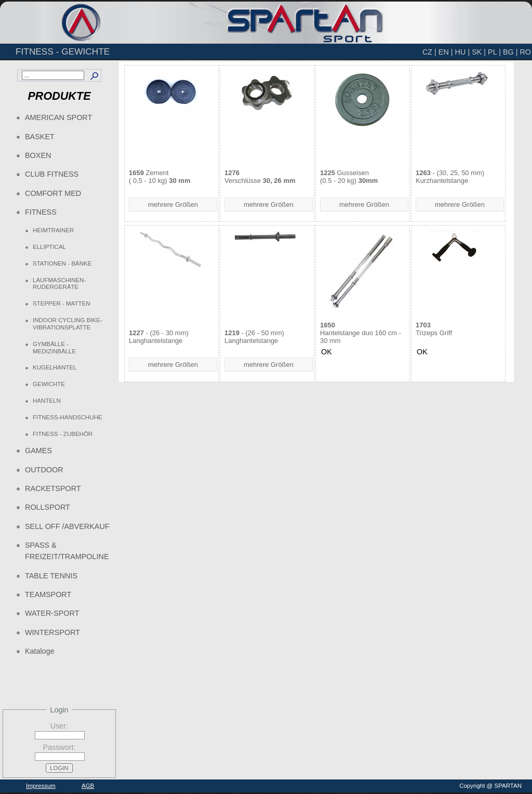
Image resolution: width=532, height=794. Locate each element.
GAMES (38, 451)
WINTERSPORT (52, 632)
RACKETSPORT (53, 488)
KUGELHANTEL (55, 367)
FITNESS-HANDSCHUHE (68, 417)
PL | (494, 52)
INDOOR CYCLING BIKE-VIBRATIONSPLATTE (68, 324)
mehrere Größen (173, 204)
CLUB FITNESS (52, 174)
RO (525, 52)
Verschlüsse (260, 177)
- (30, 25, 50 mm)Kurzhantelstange (450, 177)
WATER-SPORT (52, 613)
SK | (479, 52)
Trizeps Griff (434, 329)
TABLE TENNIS (51, 576)
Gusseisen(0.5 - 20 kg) (349, 177)
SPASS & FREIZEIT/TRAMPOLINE (67, 551)
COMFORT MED (53, 193)
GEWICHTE (49, 384)
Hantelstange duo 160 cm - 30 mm (361, 333)
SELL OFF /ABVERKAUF (67, 526)
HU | (463, 52)
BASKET (40, 137)
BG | (510, 52)
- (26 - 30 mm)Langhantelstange (159, 337)
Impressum (41, 786)
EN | (446, 52)
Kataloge (40, 651)
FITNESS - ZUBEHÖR (63, 434)
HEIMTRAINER (53, 230)
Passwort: (59, 747)
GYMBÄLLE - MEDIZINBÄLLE (54, 348)
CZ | (429, 52)
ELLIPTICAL (49, 247)
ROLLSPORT (48, 507)
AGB (88, 786)
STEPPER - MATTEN (61, 303)
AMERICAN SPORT (58, 117)
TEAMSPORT (48, 594)
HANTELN (47, 401)
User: (59, 726)
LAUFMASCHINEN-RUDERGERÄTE (59, 284)
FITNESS (41, 212)
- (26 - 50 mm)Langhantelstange (254, 337)
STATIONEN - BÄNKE (62, 263)
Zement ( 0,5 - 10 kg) (160, 177)
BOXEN (38, 155)
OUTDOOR (44, 470)
